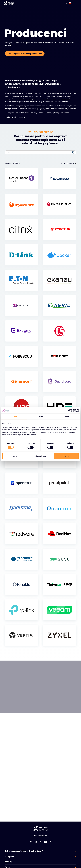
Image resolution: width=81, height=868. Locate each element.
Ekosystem (10, 856)
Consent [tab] (14, 416)
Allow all (66, 456)
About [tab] (67, 416)
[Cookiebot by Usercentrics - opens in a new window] (69, 410)
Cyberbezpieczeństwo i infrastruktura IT (24, 851)
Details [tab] (40, 416)
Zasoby (8, 862)
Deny (15, 456)
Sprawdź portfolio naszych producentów (25, 54)
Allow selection (40, 456)
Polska (67, 3)
